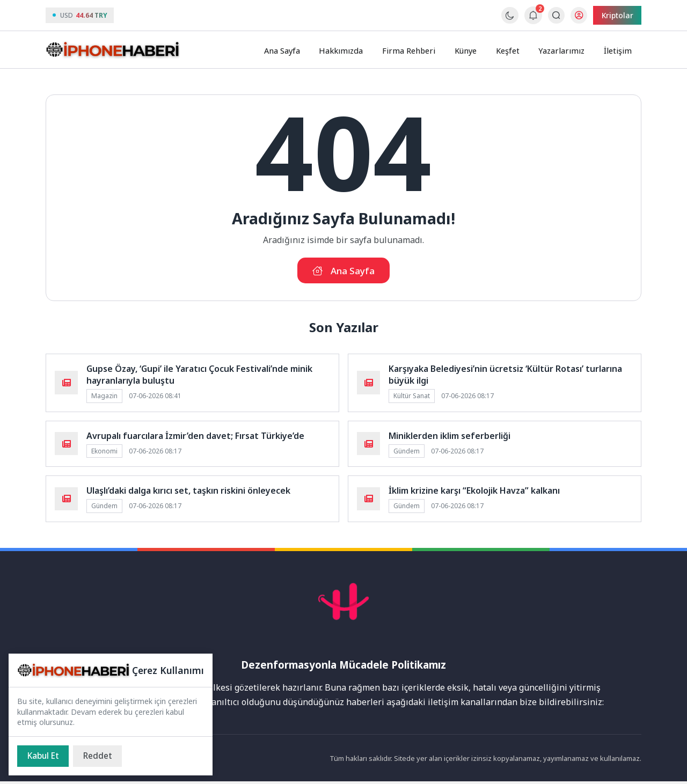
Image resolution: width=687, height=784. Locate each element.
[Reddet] (102, 756)
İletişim (619, 50)
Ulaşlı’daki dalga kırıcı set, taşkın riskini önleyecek (188, 493)
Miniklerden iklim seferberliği (450, 438)
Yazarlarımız (565, 50)
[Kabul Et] (45, 756)
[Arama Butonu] (553, 15)
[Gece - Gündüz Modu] (507, 21)
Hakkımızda (352, 50)
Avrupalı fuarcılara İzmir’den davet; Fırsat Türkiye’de (195, 438)
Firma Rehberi (418, 50)
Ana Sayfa (294, 50)
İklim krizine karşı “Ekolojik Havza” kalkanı (474, 493)
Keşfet (513, 50)
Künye (472, 50)
